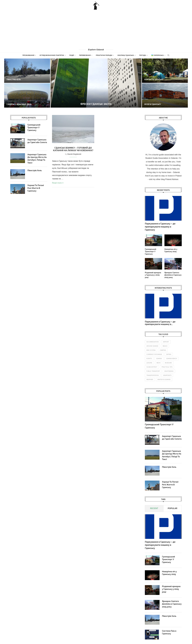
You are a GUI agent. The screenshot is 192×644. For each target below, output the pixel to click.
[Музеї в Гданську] (165, 95)
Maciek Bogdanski (74, 154)
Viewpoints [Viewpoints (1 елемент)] (167, 375)
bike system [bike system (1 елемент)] (151, 350)
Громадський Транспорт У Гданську (150, 252)
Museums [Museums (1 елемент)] (168, 363)
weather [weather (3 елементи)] (150, 379)
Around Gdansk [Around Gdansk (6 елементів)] (152, 346)
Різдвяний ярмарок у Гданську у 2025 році (153, 275)
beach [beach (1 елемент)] (165, 346)
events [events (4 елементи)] (149, 359)
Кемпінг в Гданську (154, 80)
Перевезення (85, 55)
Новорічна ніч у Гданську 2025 (171, 250)
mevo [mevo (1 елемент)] (159, 363)
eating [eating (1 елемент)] (169, 354)
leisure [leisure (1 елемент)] (149, 363)
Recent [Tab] (154, 508)
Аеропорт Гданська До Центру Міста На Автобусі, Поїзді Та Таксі (172, 455)
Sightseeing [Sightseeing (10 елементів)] (169, 371)
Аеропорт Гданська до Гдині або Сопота (172, 438)
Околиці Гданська (126, 55)
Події (72, 55)
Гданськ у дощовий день (19, 104)
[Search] (168, 55)
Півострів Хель (14, 80)
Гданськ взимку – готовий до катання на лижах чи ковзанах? (73, 149)
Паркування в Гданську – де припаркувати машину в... (160, 323)
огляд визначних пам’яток (52, 55)
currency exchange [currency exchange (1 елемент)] (154, 354)
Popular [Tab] (173, 508)
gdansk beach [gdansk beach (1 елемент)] (171, 359)
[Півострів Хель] (27, 71)
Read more (58, 183)
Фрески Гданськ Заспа (96, 104)
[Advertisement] (96, 29)
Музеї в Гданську (153, 104)
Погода (143, 55)
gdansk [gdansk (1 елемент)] (159, 359)
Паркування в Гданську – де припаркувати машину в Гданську (160, 227)
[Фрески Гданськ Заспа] (96, 83)
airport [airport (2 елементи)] (166, 342)
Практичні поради (104, 55)
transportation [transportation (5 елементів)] (153, 375)
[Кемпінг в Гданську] (165, 71)
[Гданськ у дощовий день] (27, 95)
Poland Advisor (172, 179)
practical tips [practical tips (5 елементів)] (167, 367)
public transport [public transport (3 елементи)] (153, 371)
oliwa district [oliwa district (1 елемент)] (152, 367)
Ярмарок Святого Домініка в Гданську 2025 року (173, 275)
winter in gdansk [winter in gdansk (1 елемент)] (164, 379)
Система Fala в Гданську (169, 632)
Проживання (28, 55)
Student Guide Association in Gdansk (162, 158)
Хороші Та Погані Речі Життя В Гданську (170, 485)
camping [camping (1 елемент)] (163, 350)
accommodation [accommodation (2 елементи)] (153, 342)
